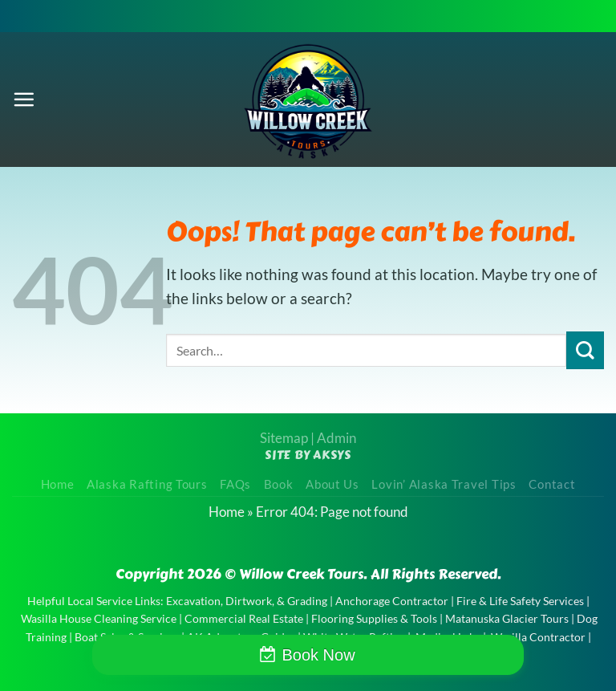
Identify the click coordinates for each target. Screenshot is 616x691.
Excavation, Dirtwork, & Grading (247, 601)
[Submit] (585, 350)
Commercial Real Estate (244, 618)
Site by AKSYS (308, 455)
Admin (336, 438)
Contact (552, 484)
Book (279, 484)
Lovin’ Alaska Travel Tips (444, 484)
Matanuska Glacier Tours (507, 618)
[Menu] (24, 99)
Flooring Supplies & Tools (374, 618)
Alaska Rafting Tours (147, 484)
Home (58, 484)
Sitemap (284, 438)
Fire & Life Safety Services (520, 601)
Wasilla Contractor (538, 637)
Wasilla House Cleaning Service (99, 618)
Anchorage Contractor (392, 601)
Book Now (318, 655)
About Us (332, 484)
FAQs (235, 484)
